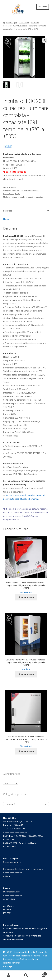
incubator (24, 197)
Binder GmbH (26, 592)
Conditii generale (11, 862)
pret (31, 197)
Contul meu (9, 975)
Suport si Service (11, 892)
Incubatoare (24, 23)
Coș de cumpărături (41, 973)
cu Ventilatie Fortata (30, 191)
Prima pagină (12, 23)
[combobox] (26, 804)
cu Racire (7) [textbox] (25, 804)
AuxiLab (26, 669)
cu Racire (35, 23)
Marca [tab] (6, 219)
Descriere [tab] (8, 211)
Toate (17, 194)
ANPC (6, 876)
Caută (26, 975)
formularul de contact (34, 512)
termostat (38, 197)
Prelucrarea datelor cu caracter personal (22, 869)
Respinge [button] (8, 966)
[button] (45, 40)
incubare (15, 197)
